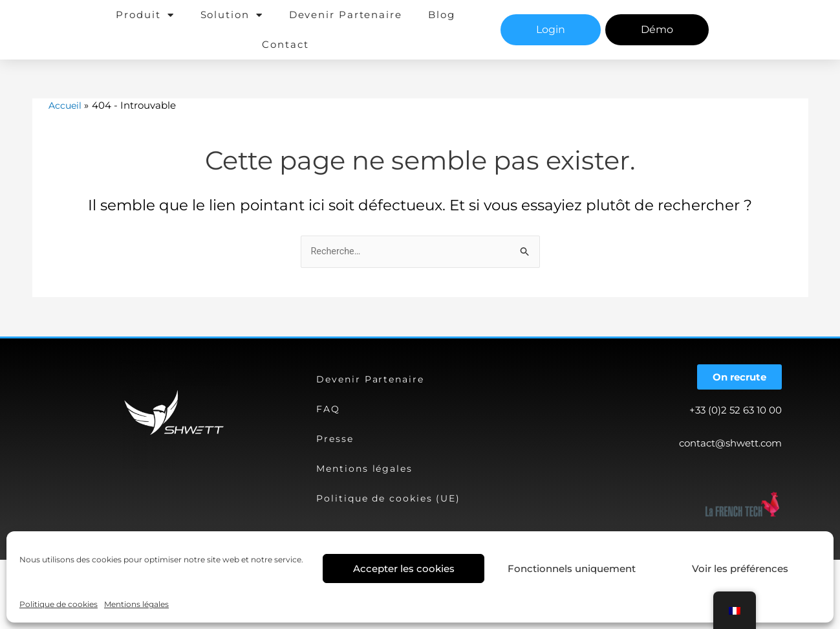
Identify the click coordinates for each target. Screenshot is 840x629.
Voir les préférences (740, 568)
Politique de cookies (59, 604)
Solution (232, 15)
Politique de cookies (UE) (392, 498)
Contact (285, 44)
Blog (442, 15)
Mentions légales (136, 604)
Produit (145, 15)
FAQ (329, 409)
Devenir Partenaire (346, 15)
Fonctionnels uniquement (572, 568)
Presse (336, 438)
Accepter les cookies (404, 568)
